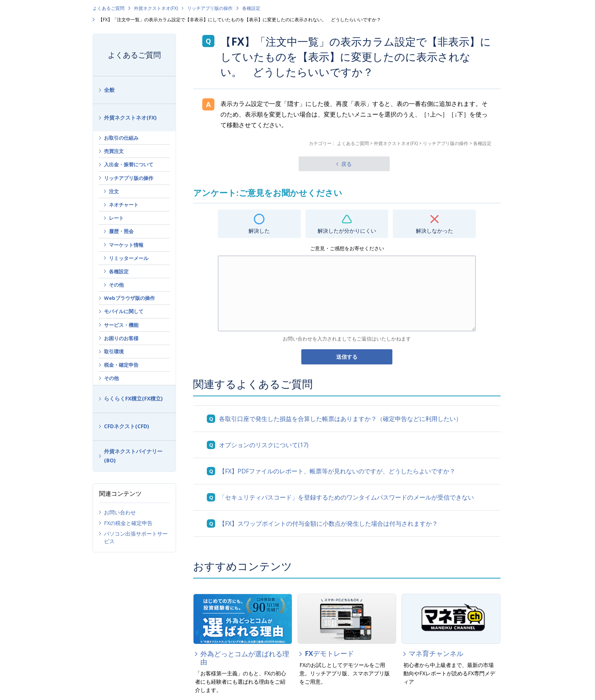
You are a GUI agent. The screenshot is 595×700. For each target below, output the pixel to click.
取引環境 (114, 352)
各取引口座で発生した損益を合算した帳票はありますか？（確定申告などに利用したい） (340, 419)
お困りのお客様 (121, 338)
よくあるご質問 (109, 8)
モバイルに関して (124, 311)
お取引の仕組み (121, 138)
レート (116, 218)
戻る (346, 164)
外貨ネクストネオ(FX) (156, 8)
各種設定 (251, 8)
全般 (109, 90)
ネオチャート (124, 205)
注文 (114, 191)
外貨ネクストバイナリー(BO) (133, 456)
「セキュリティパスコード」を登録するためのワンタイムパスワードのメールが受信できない (346, 497)
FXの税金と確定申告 (128, 523)
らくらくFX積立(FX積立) (133, 398)
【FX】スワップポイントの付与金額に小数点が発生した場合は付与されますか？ (328, 523)
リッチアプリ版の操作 (210, 8)
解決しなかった (434, 231)
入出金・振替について (129, 164)
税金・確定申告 (121, 365)
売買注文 (114, 151)
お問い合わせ (120, 512)
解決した (259, 231)
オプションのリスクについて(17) (264, 445)
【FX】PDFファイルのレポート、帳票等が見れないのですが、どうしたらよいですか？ (337, 471)
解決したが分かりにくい (347, 231)
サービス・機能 (121, 325)
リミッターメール (129, 258)
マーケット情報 (126, 245)
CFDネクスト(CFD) (127, 426)
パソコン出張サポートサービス (136, 537)
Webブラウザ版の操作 (129, 298)
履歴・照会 (121, 231)
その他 (116, 285)
